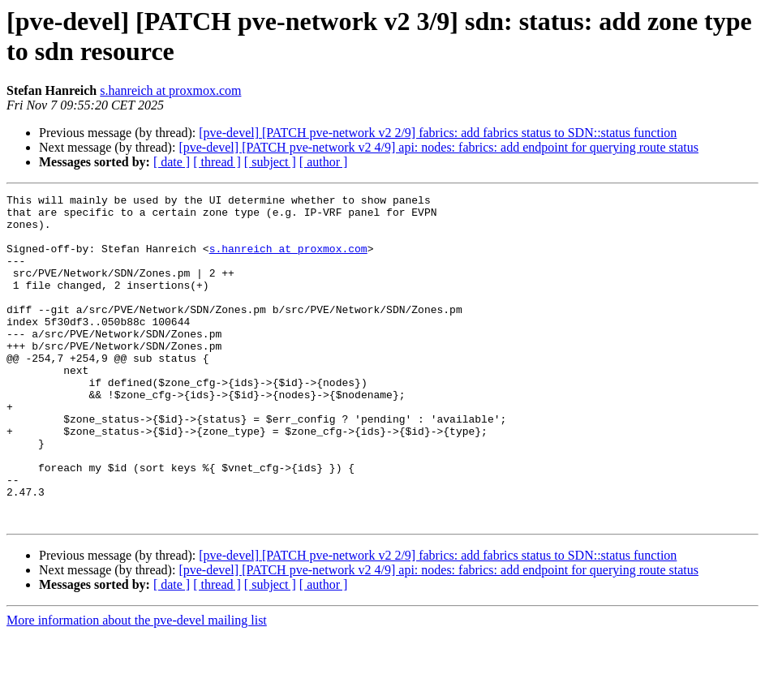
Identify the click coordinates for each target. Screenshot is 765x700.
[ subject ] (270, 162)
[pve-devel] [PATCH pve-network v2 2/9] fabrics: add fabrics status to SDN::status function (438, 133)
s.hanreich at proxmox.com (170, 90)
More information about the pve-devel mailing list (137, 686)
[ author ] (324, 162)
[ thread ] (217, 162)
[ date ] (172, 162)
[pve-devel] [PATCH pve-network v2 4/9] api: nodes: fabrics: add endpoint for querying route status (438, 147)
